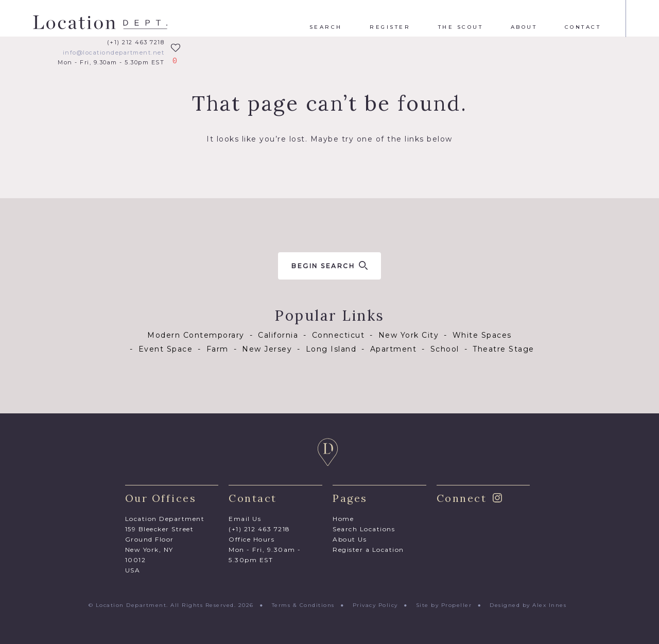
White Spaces (482, 335)
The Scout (461, 27)
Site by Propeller (444, 605)
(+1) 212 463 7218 (136, 42)
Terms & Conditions (303, 605)
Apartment (394, 349)
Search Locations (364, 529)
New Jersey (267, 349)
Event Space (166, 349)
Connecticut (339, 335)
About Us (350, 539)
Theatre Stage (504, 349)
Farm (218, 349)
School (445, 349)
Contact (583, 27)
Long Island (331, 349)
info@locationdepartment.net (114, 53)
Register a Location (368, 550)
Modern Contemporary (196, 335)
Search (326, 27)
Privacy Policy (375, 605)
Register (390, 27)
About (524, 27)
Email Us (245, 519)
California (278, 335)
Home (343, 519)
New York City (409, 335)
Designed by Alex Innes (528, 605)
